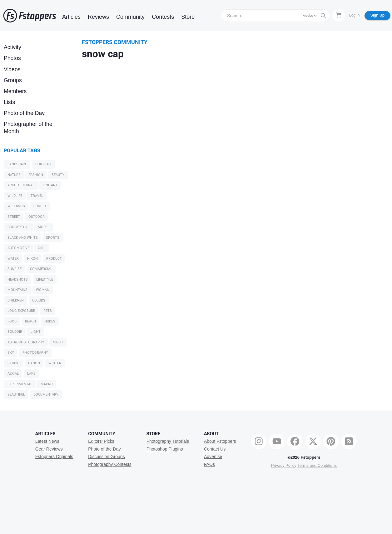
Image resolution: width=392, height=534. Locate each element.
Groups (13, 80)
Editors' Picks (101, 441)
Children (16, 300)
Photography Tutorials (168, 441)
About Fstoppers (220, 441)
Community (130, 17)
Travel (37, 196)
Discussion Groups (107, 457)
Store (188, 17)
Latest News (47, 441)
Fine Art (50, 185)
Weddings (16, 206)
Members (15, 91)
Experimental (20, 384)
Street (14, 217)
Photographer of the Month (28, 128)
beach (30, 321)
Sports (53, 238)
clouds (39, 300)
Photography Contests (110, 464)
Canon (34, 363)
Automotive (18, 248)
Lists (9, 102)
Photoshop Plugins (165, 449)
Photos (12, 58)
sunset (40, 206)
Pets (48, 311)
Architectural (21, 185)
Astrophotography (26, 342)
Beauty (58, 175)
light (36, 332)
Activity (12, 47)
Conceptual (18, 227)
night (58, 342)
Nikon (32, 259)
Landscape (17, 164)
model (44, 227)
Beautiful (16, 394)
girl (42, 248)
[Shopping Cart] (339, 15)
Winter (55, 363)
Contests (163, 17)
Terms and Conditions (317, 465)
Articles (71, 17)
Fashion (36, 175)
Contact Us (215, 449)
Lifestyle (45, 279)
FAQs (209, 464)
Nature (14, 175)
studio (14, 363)
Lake (31, 374)
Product (54, 259)
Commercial (41, 269)
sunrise (15, 269)
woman (43, 290)
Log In (354, 15)
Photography (35, 353)
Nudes (50, 321)
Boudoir (15, 332)
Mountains (17, 290)
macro (47, 384)
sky (11, 353)
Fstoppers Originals (54, 457)
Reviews (98, 17)
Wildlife (15, 196)
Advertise (213, 457)
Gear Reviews (49, 449)
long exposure (21, 311)
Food (12, 321)
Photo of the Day (24, 113)
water (13, 259)
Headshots (18, 279)
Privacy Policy (284, 465)
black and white (22, 238)
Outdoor (37, 217)
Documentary (46, 394)
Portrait (44, 164)
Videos (12, 69)
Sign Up (377, 15)
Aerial (13, 374)
